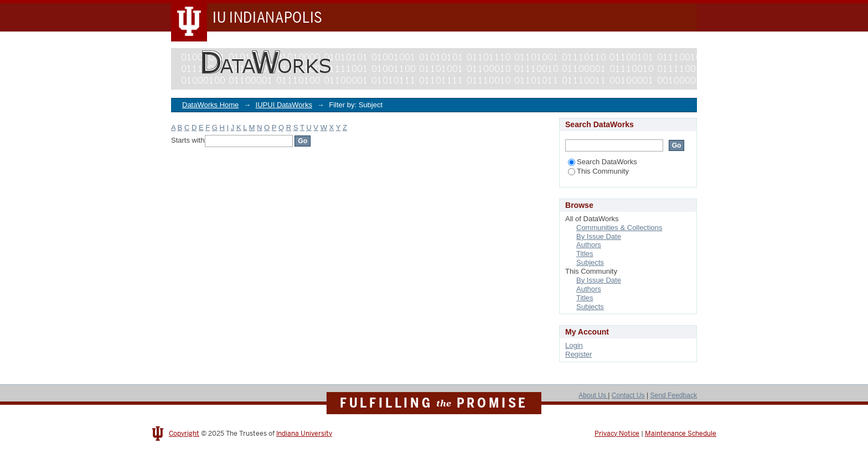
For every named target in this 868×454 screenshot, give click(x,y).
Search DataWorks (603, 162)
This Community (598, 171)
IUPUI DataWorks (284, 105)
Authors (589, 245)
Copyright (184, 434)
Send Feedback (673, 395)
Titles (585, 254)
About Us (593, 395)
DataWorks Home (210, 105)
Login (574, 345)
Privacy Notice (617, 434)
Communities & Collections (619, 228)
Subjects (590, 262)
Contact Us (628, 395)
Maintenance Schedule (681, 434)
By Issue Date (599, 236)
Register (578, 354)
